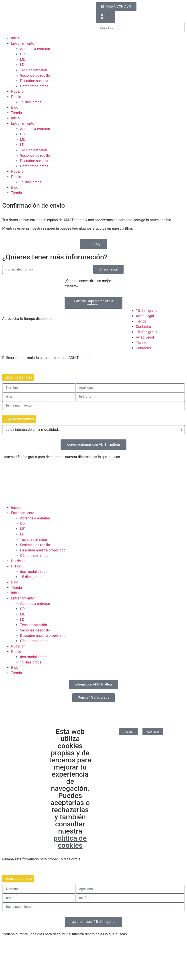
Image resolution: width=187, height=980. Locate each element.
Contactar (144, 327)
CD (22, 54)
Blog (15, 107)
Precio (16, 97)
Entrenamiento (23, 43)
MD (23, 59)
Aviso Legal (145, 316)
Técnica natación (34, 70)
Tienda (16, 113)
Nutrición (18, 91)
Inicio (15, 38)
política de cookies (70, 842)
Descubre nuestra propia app (43, 550)
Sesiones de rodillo (35, 75)
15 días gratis (31, 102)
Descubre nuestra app (37, 81)
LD (22, 65)
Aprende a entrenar (35, 49)
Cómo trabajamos (34, 86)
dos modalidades (34, 572)
